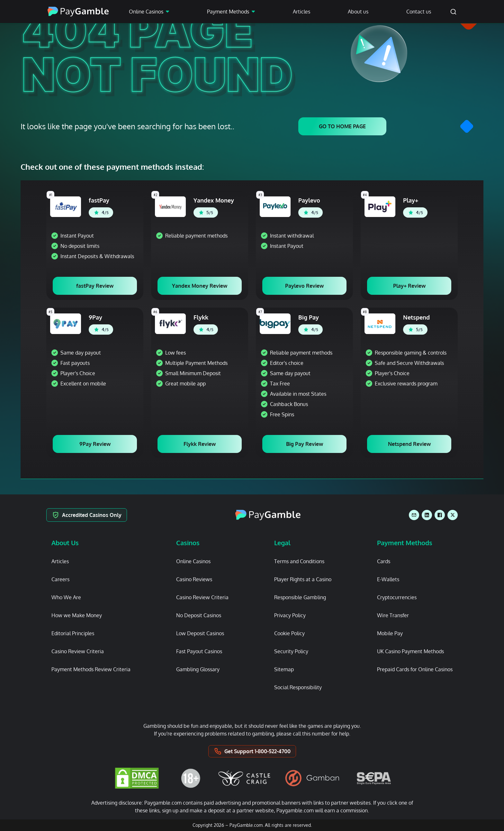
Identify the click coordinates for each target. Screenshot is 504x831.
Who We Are (66, 597)
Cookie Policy (289, 633)
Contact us (419, 12)
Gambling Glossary (198, 669)
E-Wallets (388, 579)
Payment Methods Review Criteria (91, 669)
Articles (301, 12)
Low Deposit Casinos (200, 633)
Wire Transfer (393, 615)
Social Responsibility (298, 687)
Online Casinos (146, 12)
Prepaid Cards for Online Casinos (415, 669)
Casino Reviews (194, 579)
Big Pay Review (305, 444)
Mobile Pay (390, 633)
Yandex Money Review (200, 286)
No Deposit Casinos (199, 615)
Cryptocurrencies (397, 597)
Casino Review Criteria (78, 651)
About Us (65, 543)
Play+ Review (409, 286)
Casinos (188, 543)
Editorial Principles (73, 633)
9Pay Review (95, 444)
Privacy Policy (290, 615)
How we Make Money (77, 615)
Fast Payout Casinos (199, 651)
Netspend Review (409, 444)
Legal (282, 543)
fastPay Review (95, 286)
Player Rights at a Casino (303, 579)
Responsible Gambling (300, 597)
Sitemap (284, 669)
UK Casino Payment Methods (410, 651)
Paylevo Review (304, 286)
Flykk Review (200, 444)
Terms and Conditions (299, 561)
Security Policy (291, 651)
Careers (60, 579)
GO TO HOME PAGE (342, 126)
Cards (384, 561)
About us (358, 12)
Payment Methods (228, 12)
